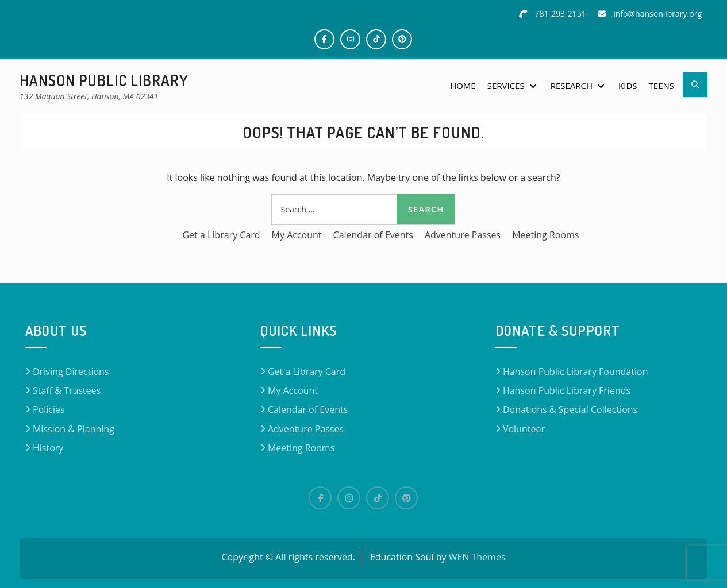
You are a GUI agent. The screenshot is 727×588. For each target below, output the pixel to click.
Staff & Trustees (67, 390)
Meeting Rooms (545, 235)
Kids (628, 86)
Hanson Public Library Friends (567, 390)
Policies (49, 409)
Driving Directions (71, 372)
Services (506, 86)
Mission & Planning (74, 429)
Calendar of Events (373, 235)
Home (463, 86)
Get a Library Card (221, 235)
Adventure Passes (463, 235)
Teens (661, 86)
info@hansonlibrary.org (657, 13)
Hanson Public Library (104, 80)
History (48, 448)
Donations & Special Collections (570, 409)
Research (572, 86)
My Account (297, 235)
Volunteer (524, 429)
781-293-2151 (561, 13)
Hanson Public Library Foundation (576, 372)
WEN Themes (477, 557)
